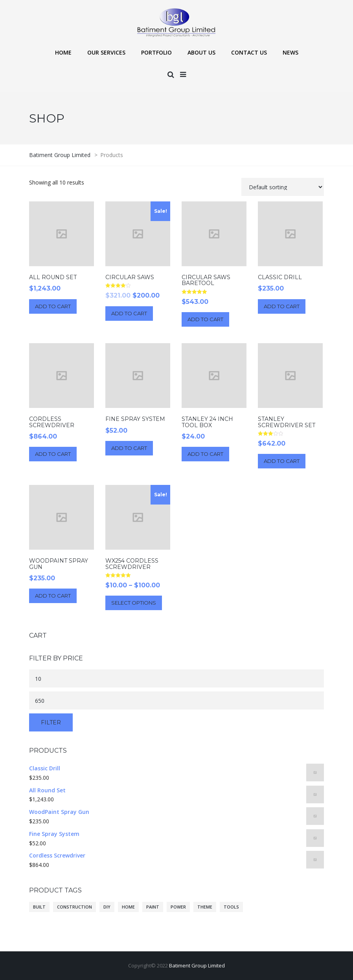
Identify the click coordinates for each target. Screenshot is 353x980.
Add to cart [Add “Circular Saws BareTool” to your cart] (205, 319)
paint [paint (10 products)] (153, 907)
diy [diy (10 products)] (107, 907)
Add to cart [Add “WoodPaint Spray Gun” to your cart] (53, 596)
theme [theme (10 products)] (205, 907)
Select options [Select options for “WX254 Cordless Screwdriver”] (134, 603)
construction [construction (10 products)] (74, 907)
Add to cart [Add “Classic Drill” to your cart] (282, 306)
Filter (51, 722)
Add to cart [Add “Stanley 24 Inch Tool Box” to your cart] (205, 454)
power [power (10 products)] (178, 907)
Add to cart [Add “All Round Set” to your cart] (53, 306)
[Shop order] (283, 187)
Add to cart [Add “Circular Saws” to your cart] (129, 313)
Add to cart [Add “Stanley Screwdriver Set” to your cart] (282, 461)
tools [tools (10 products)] (231, 907)
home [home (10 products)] (128, 907)
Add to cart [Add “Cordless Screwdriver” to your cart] (53, 454)
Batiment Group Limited (197, 965)
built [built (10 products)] (39, 907)
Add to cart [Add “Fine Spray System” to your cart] (129, 448)
